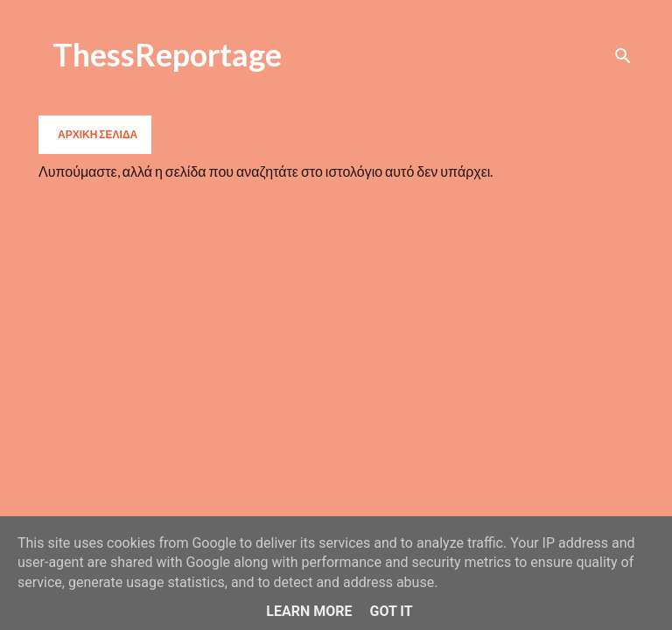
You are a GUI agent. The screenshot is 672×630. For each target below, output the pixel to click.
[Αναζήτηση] (623, 56)
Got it (391, 611)
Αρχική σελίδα (98, 134)
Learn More (309, 611)
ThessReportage (167, 54)
